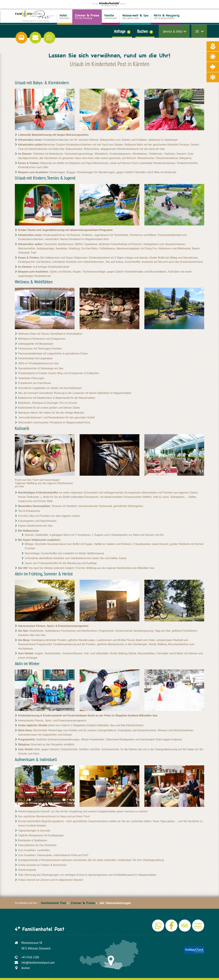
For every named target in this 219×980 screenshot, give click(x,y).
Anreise (25, 968)
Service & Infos (173, 31)
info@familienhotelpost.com (38, 962)
